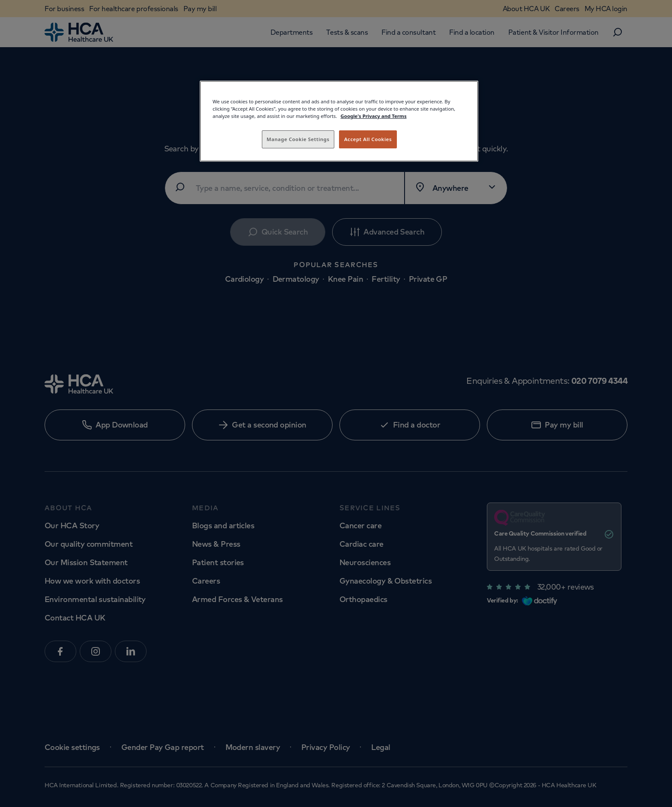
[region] (339, 121)
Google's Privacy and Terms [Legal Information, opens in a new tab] (374, 116)
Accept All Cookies (368, 139)
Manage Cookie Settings (298, 139)
